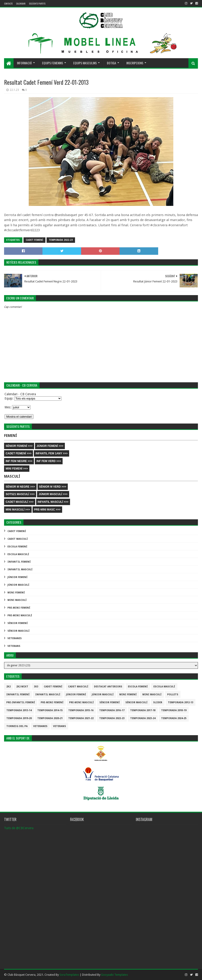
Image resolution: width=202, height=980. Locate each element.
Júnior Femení (18, 577)
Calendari (21, 4)
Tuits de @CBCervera (19, 828)
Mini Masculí (17, 600)
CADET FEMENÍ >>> (19, 453)
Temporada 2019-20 (19, 718)
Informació (24, 63)
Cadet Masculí (18, 539)
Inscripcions (135, 63)
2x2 (8, 687)
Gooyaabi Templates (114, 975)
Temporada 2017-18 (143, 710)
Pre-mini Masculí (20, 615)
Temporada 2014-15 (50, 710)
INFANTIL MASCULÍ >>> (53, 502)
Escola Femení (17, 547)
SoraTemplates (69, 975)
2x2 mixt (22, 687)
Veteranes (15, 638)
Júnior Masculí (18, 585)
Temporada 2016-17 (112, 710)
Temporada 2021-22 (81, 718)
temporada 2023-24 (143, 718)
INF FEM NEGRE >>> (19, 461)
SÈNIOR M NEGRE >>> (20, 487)
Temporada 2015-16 (81, 710)
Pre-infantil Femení (21, 702)
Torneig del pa (17, 726)
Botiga (112, 63)
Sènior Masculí (19, 631)
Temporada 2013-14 (19, 710)
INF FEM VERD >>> (49, 461)
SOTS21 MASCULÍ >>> (20, 494)
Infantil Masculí (20, 569)
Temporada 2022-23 (61, 240)
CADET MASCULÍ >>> (20, 502)
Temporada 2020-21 (50, 718)
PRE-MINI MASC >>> (47, 510)
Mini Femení (16, 593)
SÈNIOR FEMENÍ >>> (19, 446)
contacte (8, 4)
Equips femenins (53, 63)
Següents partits (37, 4)
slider (158, 702)
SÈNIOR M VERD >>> (53, 487)
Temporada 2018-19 (174, 710)
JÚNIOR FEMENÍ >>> (50, 446)
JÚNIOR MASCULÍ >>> (53, 494)
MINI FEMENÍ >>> (17, 469)
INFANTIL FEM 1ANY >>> (52, 453)
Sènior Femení (18, 623)
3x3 (36, 687)
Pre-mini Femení (19, 608)
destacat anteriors (108, 687)
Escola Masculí (18, 554)
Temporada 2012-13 (181, 702)
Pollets (173, 695)
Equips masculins (85, 63)
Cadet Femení (34, 240)
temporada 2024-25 (174, 718)
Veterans (14, 646)
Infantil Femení (19, 562)
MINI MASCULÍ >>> (18, 510)
